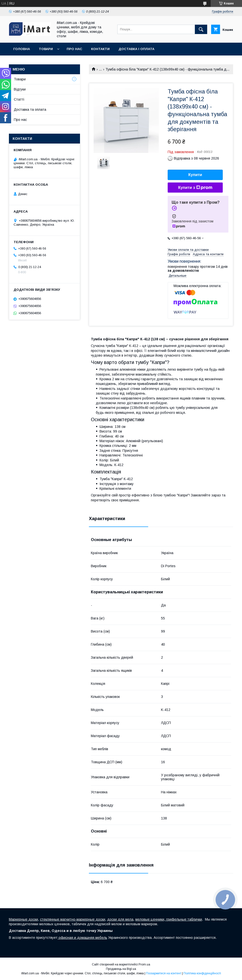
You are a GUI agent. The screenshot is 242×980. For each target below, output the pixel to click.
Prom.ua (144, 964)
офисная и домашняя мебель (82, 938)
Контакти (100, 49)
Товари (46, 49)
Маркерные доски (23, 919)
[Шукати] (201, 29)
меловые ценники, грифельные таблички (169, 919)
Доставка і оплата (136, 49)
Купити (195, 175)
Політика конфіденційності (202, 973)
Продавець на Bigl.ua (121, 969)
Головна (22, 49)
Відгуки (20, 89)
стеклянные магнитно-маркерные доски (73, 919)
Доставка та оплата (30, 109)
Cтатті (19, 99)
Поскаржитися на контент (164, 973)
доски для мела (120, 919)
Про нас (74, 49)
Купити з (195, 188)
